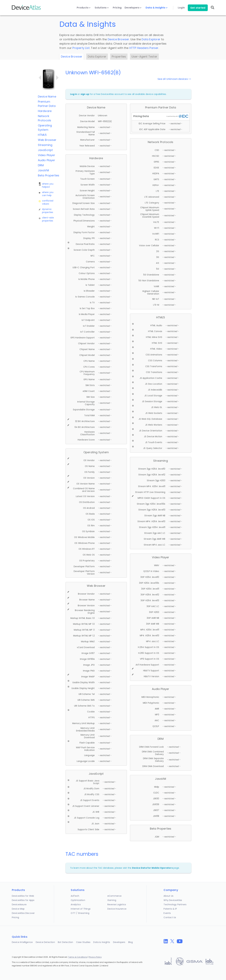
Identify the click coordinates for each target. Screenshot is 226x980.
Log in (74, 94)
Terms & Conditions (78, 957)
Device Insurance (117, 909)
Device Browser (118, 39)
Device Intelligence (22, 942)
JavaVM (43, 170)
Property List (81, 48)
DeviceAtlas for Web (23, 896)
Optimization (78, 900)
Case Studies (83, 942)
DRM (41, 165)
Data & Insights (157, 8)
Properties (119, 57)
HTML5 (42, 135)
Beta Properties (49, 175)
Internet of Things (81, 909)
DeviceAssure (19, 904)
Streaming (45, 145)
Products (84, 8)
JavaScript (45, 150)
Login (181, 8)
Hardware (45, 111)
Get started (198, 8)
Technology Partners (175, 904)
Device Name (47, 97)
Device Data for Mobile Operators (152, 868)
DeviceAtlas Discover (23, 913)
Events (167, 913)
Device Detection (45, 942)
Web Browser (47, 140)
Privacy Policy (95, 957)
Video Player (46, 155)
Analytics (76, 904)
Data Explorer (151, 39)
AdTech (75, 896)
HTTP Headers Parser (144, 48)
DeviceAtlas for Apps (23, 900)
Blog (131, 942)
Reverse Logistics (117, 904)
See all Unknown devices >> (174, 79)
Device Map (18, 909)
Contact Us (170, 917)
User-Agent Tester (144, 57)
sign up (85, 94)
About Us (168, 896)
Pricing (117, 8)
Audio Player (46, 160)
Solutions (102, 8)
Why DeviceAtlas (173, 900)
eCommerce (115, 896)
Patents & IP (170, 909)
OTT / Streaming (80, 913)
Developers (133, 8)
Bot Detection (66, 942)
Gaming (112, 900)
